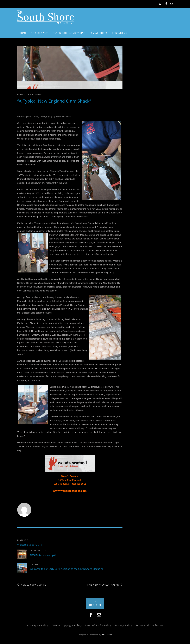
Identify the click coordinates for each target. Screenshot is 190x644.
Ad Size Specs (40, 33)
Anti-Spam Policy (38, 625)
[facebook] (166, 3)
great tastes (35, 94)
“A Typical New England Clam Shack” (54, 101)
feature (22, 94)
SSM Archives (99, 33)
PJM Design (107, 635)
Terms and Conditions (149, 625)
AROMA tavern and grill (43, 555)
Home (23, 33)
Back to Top (95, 605)
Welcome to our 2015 (30, 545)
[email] (172, 3)
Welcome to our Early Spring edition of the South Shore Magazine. (67, 569)
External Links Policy (98, 625)
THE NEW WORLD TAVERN (105, 585)
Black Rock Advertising (69, 33)
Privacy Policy (124, 625)
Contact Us (119, 33)
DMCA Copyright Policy (67, 625)
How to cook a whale (32, 585)
